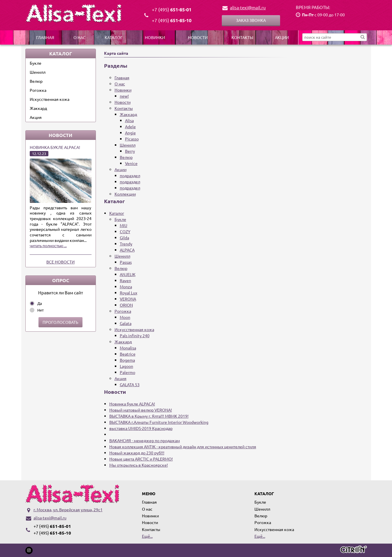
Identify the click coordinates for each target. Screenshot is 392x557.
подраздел (130, 175)
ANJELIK (128, 274)
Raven (125, 280)
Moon (125, 317)
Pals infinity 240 (135, 335)
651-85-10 (172, 20)
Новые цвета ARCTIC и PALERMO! (141, 459)
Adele (130, 126)
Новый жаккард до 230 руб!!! (137, 453)
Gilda (124, 238)
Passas (126, 262)
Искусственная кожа (50, 99)
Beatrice (128, 354)
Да (40, 303)
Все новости (60, 262)
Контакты (242, 37)
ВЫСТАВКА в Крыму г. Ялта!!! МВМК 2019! (149, 416)
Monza (126, 287)
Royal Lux (129, 293)
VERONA (128, 299)
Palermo (128, 372)
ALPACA (127, 250)
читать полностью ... (48, 245)
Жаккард (38, 108)
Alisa (129, 120)
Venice (131, 163)
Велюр (36, 81)
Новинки (155, 37)
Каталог (114, 37)
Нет (41, 310)
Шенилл (38, 72)
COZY (125, 231)
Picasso (132, 139)
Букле (36, 63)
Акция (36, 117)
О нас (80, 37)
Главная (45, 37)
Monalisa (128, 348)
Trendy (126, 244)
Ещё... (147, 536)
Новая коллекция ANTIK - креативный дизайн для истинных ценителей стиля (183, 447)
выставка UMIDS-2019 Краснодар (141, 428)
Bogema (127, 360)
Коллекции (125, 194)
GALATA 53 (130, 384)
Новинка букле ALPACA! (55, 147)
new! (124, 96)
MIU (124, 225)
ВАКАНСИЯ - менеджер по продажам (145, 440)
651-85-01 (172, 9)
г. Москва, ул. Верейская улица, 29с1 (68, 509)
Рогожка (38, 90)
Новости (198, 37)
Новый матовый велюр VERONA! (141, 410)
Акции (282, 37)
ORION (126, 305)
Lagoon (126, 366)
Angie (130, 133)
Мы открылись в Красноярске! (139, 465)
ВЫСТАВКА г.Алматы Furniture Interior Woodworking (159, 422)
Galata (126, 323)
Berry (130, 151)
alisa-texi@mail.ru (248, 7)
